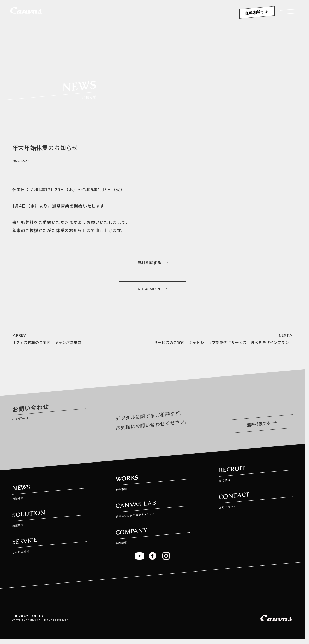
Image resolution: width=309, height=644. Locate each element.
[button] (287, 13)
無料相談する (257, 12)
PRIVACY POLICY (28, 619)
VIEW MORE (153, 291)
